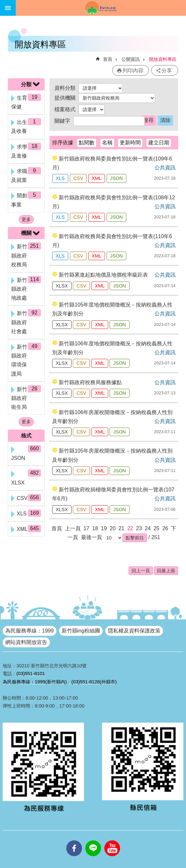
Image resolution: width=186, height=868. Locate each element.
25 (156, 528)
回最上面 (166, 571)
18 (95, 528)
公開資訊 (131, 59)
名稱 (107, 143)
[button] (135, 538)
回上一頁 (141, 571)
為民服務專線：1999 (30, 631)
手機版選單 (8, 8)
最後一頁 (92, 538)
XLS (60, 178)
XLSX (62, 286)
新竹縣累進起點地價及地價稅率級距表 (103, 275)
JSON (116, 178)
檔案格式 (65, 109)
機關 (26, 233)
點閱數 (87, 143)
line (93, 840)
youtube (112, 840)
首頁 (108, 59)
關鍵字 (62, 121)
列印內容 (133, 71)
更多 (26, 219)
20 (113, 528)
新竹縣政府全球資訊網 (101, 8)
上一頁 (73, 528)
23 (139, 528)
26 (165, 528)
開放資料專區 (163, 59)
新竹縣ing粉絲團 (81, 631)
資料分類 (65, 88)
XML (97, 178)
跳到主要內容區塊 (3, 3)
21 (121, 528)
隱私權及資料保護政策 (134, 631)
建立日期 (159, 143)
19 (104, 528)
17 (86, 528)
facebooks (74, 840)
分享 (167, 71)
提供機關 (65, 98)
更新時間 (130, 143)
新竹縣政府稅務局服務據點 (90, 382)
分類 (26, 84)
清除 (165, 120)
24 (148, 528)
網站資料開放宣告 (26, 642)
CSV (78, 178)
